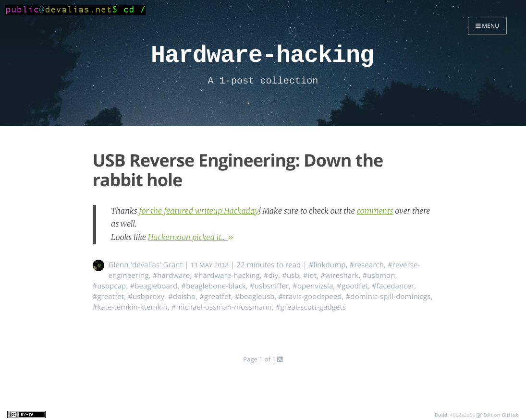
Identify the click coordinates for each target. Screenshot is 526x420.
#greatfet (109, 297)
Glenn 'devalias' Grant (146, 265)
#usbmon (379, 276)
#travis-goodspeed (310, 297)
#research (367, 265)
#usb (291, 276)
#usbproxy (146, 297)
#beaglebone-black (214, 286)
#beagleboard (153, 286)
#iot (310, 276)
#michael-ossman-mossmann (222, 307)
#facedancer (393, 286)
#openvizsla (313, 286)
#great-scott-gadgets (311, 307)
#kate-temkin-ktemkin (130, 307)
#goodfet (352, 286)
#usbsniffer (269, 286)
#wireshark (339, 276)
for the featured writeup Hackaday (199, 211)
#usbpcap (110, 286)
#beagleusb (255, 297)
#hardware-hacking (226, 276)
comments (375, 211)
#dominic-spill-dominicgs (388, 297)
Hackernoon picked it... (188, 238)
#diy (271, 276)
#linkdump (327, 265)
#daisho (182, 297)
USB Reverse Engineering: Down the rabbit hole (238, 170)
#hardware (171, 276)
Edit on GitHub (498, 415)
